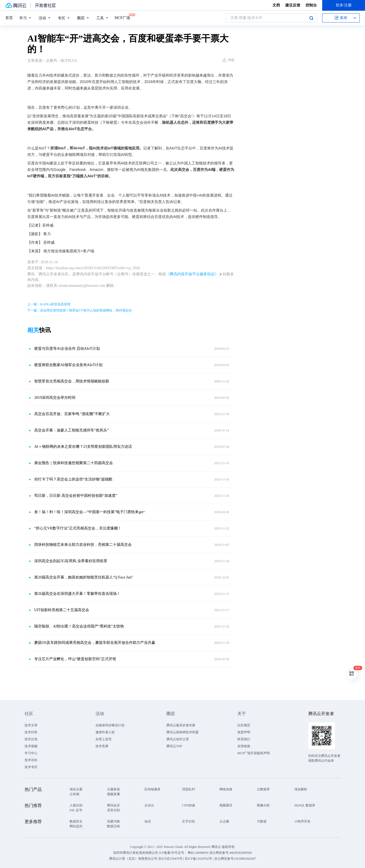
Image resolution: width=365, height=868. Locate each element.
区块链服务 (153, 789)
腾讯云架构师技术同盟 (182, 732)
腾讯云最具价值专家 (181, 725)
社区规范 (244, 725)
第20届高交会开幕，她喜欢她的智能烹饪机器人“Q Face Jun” (84, 577)
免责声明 (244, 732)
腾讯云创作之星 (178, 739)
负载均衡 (113, 821)
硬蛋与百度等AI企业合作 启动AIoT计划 (67, 349)
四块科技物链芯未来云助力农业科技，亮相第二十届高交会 (83, 545)
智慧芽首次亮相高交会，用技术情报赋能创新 (72, 381)
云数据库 (263, 789)
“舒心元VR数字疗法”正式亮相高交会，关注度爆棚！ (78, 528)
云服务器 (113, 789)
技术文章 (31, 725)
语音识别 (113, 810)
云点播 (224, 821)
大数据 (262, 821)
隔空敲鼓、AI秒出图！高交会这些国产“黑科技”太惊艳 (79, 626)
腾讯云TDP (174, 746)
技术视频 (31, 746)
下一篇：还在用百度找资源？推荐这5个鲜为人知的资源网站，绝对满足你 (79, 310)
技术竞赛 (102, 746)
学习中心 (31, 753)
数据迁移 (113, 826)
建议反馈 (293, 5)
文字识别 (188, 821)
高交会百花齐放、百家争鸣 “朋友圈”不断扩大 (72, 414)
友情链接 (244, 746)
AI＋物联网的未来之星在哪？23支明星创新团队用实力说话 (83, 447)
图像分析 (263, 805)
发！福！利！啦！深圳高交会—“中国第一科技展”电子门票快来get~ (90, 512)
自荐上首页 (104, 739)
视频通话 (226, 805)
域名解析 (301, 789)
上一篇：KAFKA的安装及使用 (49, 304)
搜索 (311, 18)
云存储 (74, 794)
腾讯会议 (113, 805)
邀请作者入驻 (105, 732)
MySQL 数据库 (305, 805)
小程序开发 (302, 821)
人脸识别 (76, 805)
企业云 (149, 805)
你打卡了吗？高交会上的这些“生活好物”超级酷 (73, 479)
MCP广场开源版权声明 (254, 753)
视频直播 (113, 794)
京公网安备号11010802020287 (235, 859)
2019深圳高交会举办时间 (55, 398)
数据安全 (76, 821)
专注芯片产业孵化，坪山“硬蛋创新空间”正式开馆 (75, 659)
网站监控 (76, 826)
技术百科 (31, 760)
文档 (276, 5)
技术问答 (31, 732)
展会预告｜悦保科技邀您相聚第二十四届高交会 (74, 463)
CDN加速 (189, 805)
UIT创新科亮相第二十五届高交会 (62, 610)
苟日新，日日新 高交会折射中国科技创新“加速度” (76, 496)
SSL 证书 (76, 810)
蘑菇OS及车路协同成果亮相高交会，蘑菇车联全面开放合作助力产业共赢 (95, 643)
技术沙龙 (31, 739)
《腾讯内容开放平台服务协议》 (192, 274)
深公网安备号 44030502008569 (231, 853)
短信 (148, 821)
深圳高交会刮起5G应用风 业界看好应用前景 (71, 561)
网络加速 (226, 789)
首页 (9, 18)
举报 (228, 60)
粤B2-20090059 (198, 853)
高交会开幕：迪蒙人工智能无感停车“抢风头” (71, 430)
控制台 (311, 5)
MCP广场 (122, 17)
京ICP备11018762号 (198, 859)
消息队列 (188, 789)
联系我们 (244, 739)
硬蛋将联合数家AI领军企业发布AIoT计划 (68, 365)
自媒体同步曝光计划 (110, 725)
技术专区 (31, 767)
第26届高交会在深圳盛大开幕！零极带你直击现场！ (77, 594)
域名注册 (76, 789)
